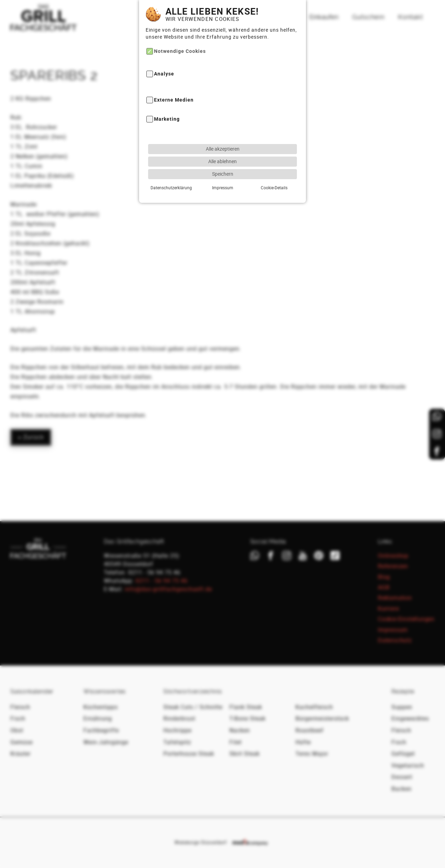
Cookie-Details (274, 167)
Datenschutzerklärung (171, 167)
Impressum (222, 167)
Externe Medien (174, 80)
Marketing (167, 99)
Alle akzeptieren (223, 129)
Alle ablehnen (222, 141)
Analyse (164, 54)
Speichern (223, 154)
